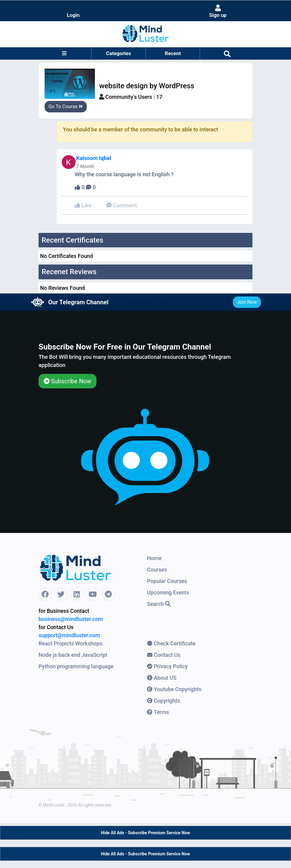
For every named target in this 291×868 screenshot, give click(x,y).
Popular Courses (167, 581)
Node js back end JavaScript (73, 655)
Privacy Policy (167, 666)
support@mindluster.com (69, 635)
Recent (173, 53)
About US (162, 678)
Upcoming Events (168, 592)
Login (73, 15)
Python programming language (76, 666)
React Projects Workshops (70, 643)
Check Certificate (171, 643)
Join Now (247, 302)
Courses (157, 570)
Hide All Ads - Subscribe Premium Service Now (145, 833)
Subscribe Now (67, 381)
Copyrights (164, 701)
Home (154, 558)
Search (159, 604)
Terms (158, 712)
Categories (119, 53)
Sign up (218, 11)
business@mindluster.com (71, 619)
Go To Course (66, 107)
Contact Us (164, 655)
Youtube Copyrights (174, 689)
